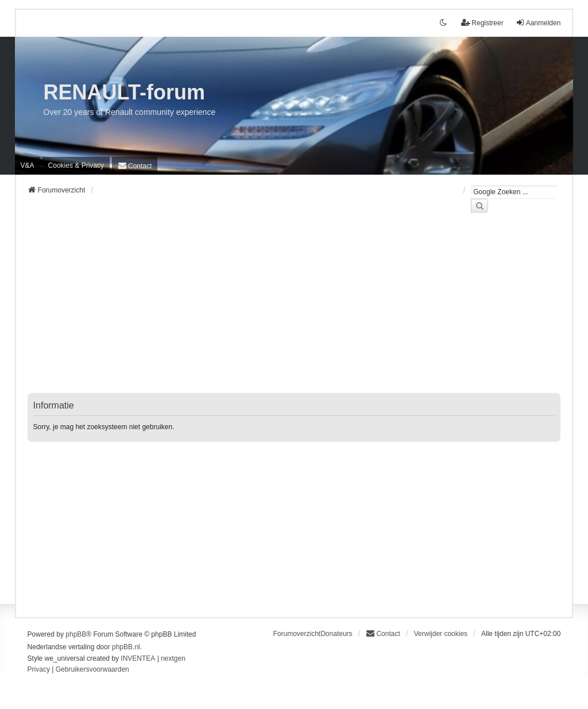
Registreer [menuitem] (482, 23)
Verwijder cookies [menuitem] (441, 634)
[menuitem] (76, 165)
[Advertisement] (294, 310)
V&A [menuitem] (28, 165)
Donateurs (336, 634)
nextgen (173, 658)
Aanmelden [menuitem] (538, 23)
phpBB (76, 634)
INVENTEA (138, 658)
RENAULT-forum (124, 92)
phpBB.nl (126, 647)
